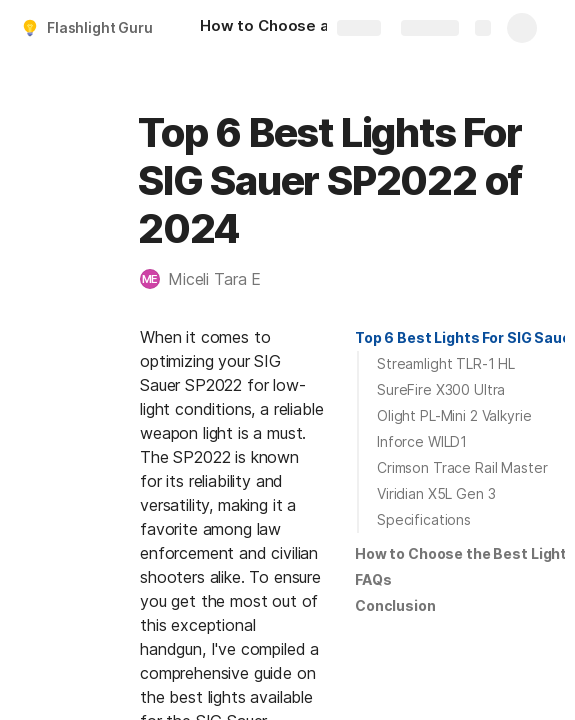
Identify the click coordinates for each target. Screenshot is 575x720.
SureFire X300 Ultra (441, 389)
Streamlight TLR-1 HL (446, 363)
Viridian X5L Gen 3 (436, 493)
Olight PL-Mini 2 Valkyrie (454, 415)
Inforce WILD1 (422, 441)
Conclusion (395, 605)
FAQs (373, 579)
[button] (210, 279)
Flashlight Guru (100, 27)
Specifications (424, 519)
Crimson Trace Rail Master (462, 467)
